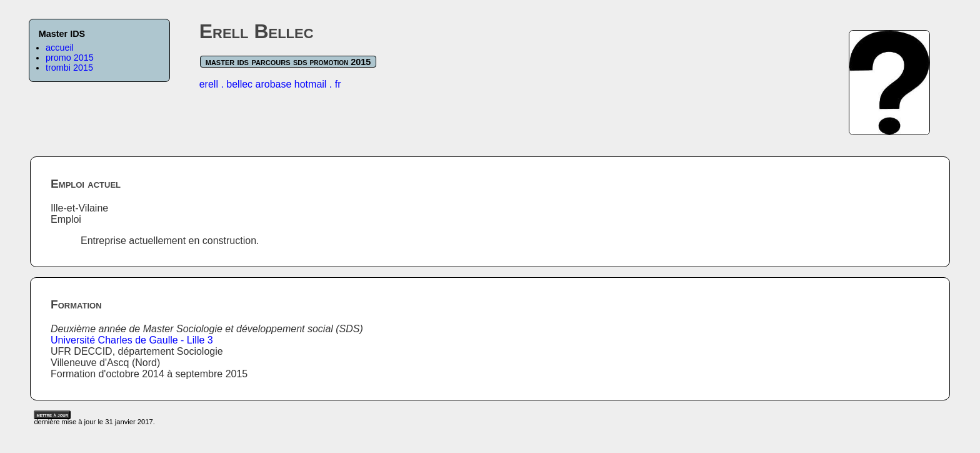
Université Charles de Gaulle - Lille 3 (132, 340)
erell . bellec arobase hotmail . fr (270, 84)
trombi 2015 (69, 68)
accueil (60, 48)
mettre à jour (52, 415)
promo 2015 (70, 58)
